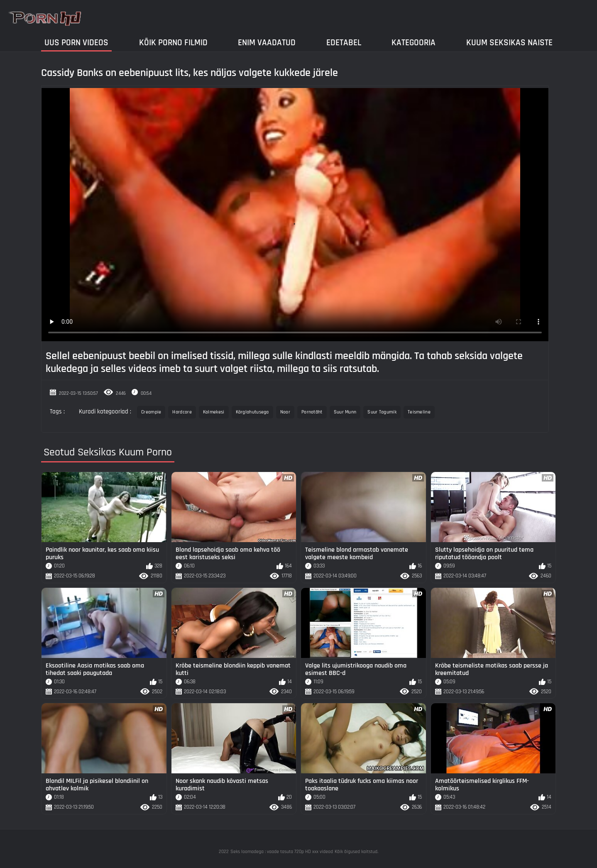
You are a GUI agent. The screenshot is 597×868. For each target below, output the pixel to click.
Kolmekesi (214, 412)
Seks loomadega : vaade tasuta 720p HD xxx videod (282, 852)
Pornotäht (312, 412)
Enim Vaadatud (267, 43)
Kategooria (413, 43)
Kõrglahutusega (252, 412)
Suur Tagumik (382, 412)
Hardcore (182, 412)
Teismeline (419, 412)
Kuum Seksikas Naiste (509, 43)
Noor (285, 412)
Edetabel (344, 43)
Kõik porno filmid (173, 43)
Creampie (151, 412)
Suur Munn (345, 412)
